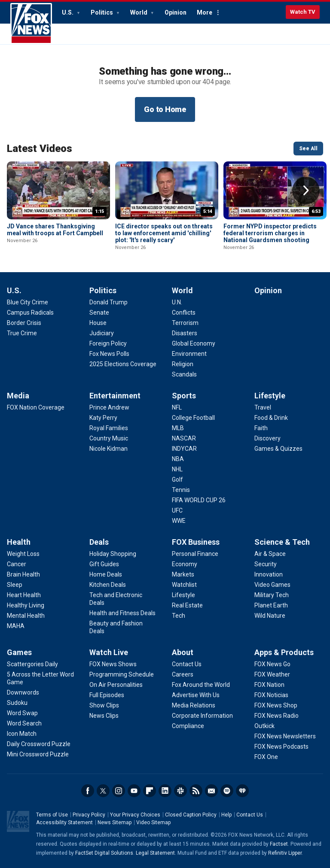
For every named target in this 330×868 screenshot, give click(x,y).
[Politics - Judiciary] (102, 333)
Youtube (134, 791)
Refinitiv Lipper (285, 853)
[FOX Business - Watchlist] (184, 585)
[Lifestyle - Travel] (263, 407)
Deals (99, 542)
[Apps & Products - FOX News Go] (272, 664)
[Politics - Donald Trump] (108, 302)
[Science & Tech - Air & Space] (270, 554)
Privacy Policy (89, 815)
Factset (279, 844)
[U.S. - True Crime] (22, 333)
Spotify (227, 791)
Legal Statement (155, 853)
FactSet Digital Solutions (104, 853)
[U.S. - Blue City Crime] (27, 302)
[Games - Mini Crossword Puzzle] (38, 754)
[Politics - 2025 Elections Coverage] (123, 364)
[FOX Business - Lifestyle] (183, 595)
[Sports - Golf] (177, 480)
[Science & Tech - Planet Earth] (271, 605)
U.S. (68, 12)
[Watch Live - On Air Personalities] (116, 685)
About (183, 652)
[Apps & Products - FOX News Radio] (277, 716)
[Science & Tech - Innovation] (269, 574)
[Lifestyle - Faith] (261, 428)
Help (226, 815)
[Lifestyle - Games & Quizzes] (278, 449)
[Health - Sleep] (15, 585)
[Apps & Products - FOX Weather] (272, 674)
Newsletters (211, 791)
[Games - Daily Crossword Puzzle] (39, 744)
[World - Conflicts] (184, 313)
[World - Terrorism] (185, 323)
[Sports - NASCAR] (184, 438)
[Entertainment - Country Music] (109, 438)
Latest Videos (40, 149)
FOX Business (196, 542)
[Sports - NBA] (178, 459)
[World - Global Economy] (194, 343)
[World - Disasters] (185, 333)
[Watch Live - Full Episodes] (107, 695)
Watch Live (109, 652)
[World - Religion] (183, 364)
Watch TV (303, 12)
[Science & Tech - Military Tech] (272, 595)
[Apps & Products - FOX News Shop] (276, 705)
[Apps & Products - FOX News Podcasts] (281, 747)
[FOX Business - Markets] (183, 574)
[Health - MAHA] (16, 626)
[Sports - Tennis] (181, 490)
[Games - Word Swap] (22, 713)
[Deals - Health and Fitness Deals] (122, 613)
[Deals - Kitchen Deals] (108, 585)
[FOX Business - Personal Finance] (195, 554)
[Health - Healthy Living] (26, 605)
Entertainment (115, 396)
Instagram (119, 791)
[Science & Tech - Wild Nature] (270, 616)
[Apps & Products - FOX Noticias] (271, 695)
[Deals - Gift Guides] (104, 564)
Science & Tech (282, 542)
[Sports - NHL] (177, 469)
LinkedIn (165, 791)
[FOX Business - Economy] (185, 564)
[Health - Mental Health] (26, 616)
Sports (184, 396)
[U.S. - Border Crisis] (24, 323)
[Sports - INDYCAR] (184, 449)
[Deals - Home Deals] (106, 574)
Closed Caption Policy (191, 815)
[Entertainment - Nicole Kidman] (108, 449)
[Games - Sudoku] (17, 703)
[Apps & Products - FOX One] (266, 757)
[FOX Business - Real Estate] (187, 605)
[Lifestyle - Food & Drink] (271, 418)
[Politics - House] (98, 323)
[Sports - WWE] (179, 521)
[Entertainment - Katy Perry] (103, 418)
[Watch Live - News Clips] (104, 716)
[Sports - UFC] (177, 510)
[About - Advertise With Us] (196, 695)
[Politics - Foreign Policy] (108, 343)
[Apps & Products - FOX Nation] (269, 685)
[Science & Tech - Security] (266, 564)
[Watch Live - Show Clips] (104, 705)
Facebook (88, 791)
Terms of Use (52, 815)
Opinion (176, 12)
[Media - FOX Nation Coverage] (36, 407)
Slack (180, 791)
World (139, 12)
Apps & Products (284, 652)
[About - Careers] (183, 674)
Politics (102, 12)
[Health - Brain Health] (23, 574)
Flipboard (150, 791)
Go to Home (165, 109)
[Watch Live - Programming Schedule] (122, 674)
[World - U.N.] (177, 302)
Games (19, 652)
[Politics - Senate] (99, 313)
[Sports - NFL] (177, 407)
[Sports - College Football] (193, 418)
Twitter (103, 791)
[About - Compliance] (188, 726)
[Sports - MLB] (178, 428)
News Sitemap (115, 822)
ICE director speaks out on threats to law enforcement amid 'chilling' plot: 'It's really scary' (164, 233)
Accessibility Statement (64, 822)
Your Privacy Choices (135, 815)
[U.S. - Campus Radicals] (30, 313)
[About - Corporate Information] (202, 716)
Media (18, 396)
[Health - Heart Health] (24, 595)
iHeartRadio (242, 791)
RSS (196, 791)
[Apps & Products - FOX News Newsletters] (285, 736)
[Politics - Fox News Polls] (109, 354)
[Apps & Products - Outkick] (264, 726)
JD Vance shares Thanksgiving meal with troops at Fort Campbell (55, 230)
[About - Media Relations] (194, 705)
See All (308, 149)
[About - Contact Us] (187, 664)
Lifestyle (270, 396)
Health (19, 542)
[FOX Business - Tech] (179, 616)
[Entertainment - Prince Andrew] (109, 407)
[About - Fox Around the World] (201, 685)
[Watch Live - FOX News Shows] (113, 664)
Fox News (31, 24)
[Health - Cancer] (17, 564)
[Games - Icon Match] (22, 734)
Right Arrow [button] (306, 191)
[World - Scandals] (184, 374)
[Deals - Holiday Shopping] (113, 554)
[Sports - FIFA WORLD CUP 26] (199, 500)
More (205, 12)
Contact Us (250, 815)
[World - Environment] (189, 354)
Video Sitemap (153, 822)
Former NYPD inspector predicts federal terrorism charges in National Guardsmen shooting (270, 233)
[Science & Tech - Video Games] (272, 585)
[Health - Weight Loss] (23, 554)
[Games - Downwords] (23, 692)
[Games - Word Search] (24, 723)
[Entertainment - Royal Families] (109, 428)
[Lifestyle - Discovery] (267, 438)
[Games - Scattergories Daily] (32, 664)
